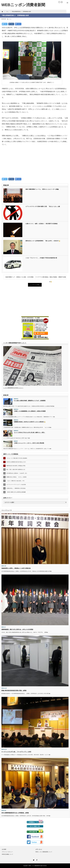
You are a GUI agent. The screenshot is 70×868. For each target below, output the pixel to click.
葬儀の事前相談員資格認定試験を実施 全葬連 (14, 690)
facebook (62, 2)
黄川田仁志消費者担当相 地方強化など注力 (16, 462)
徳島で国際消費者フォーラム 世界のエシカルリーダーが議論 (42, 189)
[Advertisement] (35, 163)
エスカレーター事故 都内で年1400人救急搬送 (17, 458)
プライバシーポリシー (7, 852)
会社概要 (4, 849)
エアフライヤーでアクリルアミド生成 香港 (16, 485)
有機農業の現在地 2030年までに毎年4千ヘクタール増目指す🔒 (30, 422)
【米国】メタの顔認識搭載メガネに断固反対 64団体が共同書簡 (30, 411)
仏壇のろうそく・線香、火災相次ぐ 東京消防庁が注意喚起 (42, 224)
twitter (59, 2)
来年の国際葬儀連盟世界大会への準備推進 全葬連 (15, 813)
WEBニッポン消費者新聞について (44, 852)
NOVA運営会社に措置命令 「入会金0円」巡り (17, 473)
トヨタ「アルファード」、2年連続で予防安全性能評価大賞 (41, 258)
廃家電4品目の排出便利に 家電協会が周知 (16, 466)
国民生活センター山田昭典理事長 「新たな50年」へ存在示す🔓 (43, 241)
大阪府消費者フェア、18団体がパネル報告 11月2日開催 (19, 277)
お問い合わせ (39, 849)
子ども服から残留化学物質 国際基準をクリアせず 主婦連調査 (30, 401)
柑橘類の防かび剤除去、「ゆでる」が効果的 (16, 477)
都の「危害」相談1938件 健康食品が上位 (16, 469)
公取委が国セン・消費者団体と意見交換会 (16, 488)
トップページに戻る (35, 285)
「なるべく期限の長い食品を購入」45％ (16, 481)
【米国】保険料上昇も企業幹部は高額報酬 (16, 492)
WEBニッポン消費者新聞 (34, 866)
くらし (10, 19)
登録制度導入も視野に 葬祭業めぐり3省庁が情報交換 (16, 568)
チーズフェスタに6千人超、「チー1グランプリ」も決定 (16, 752)
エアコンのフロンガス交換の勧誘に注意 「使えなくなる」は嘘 (43, 206)
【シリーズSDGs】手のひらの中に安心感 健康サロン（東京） (29, 432)
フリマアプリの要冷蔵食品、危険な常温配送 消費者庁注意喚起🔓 (51, 278)
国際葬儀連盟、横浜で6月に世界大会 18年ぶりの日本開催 (17, 629)
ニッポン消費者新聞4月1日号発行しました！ (13, 388)
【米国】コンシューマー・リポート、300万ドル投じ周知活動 (29, 443)
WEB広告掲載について (7, 854)
